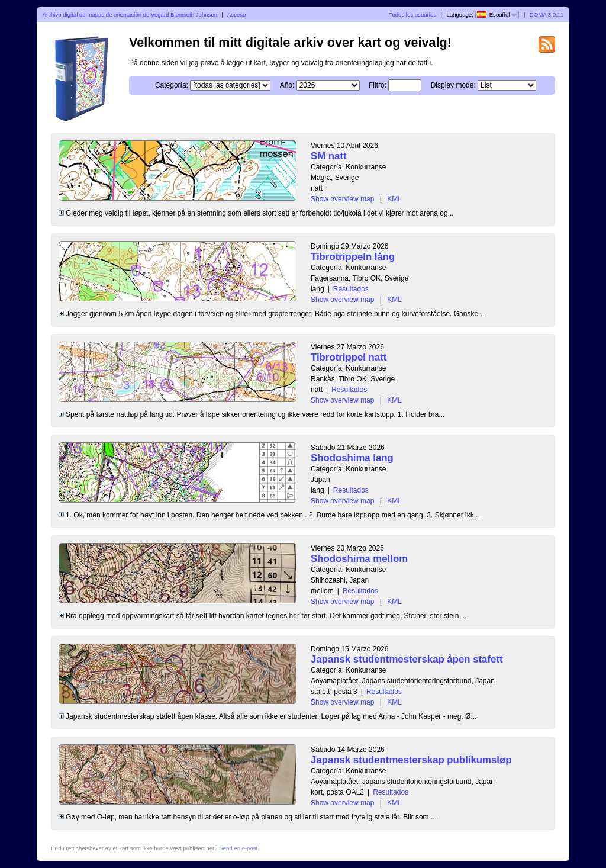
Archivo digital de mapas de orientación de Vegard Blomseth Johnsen (130, 15)
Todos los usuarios (413, 15)
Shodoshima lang (352, 458)
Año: (287, 85)
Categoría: (172, 85)
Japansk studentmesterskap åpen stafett (407, 659)
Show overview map (342, 199)
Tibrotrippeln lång (353, 257)
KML (394, 199)
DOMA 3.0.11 (547, 15)
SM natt (329, 156)
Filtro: (378, 85)
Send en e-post (238, 848)
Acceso (236, 15)
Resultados (351, 289)
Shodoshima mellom (359, 559)
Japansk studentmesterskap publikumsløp (411, 760)
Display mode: (453, 85)
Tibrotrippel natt (349, 357)
